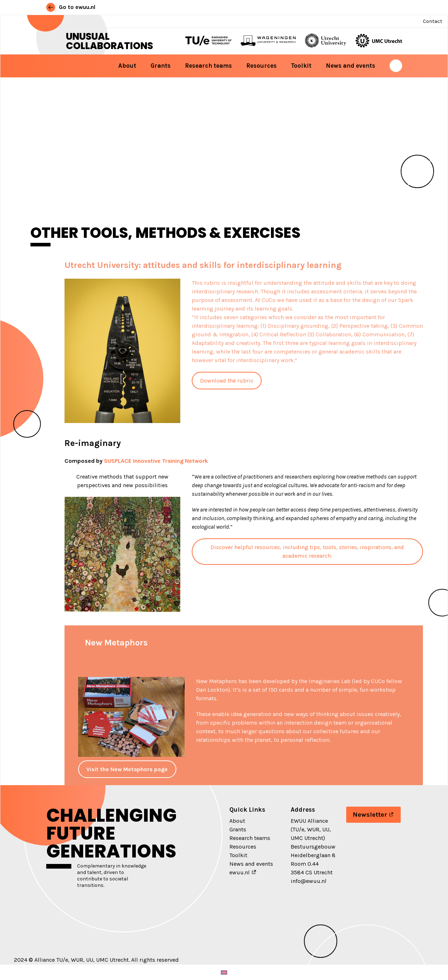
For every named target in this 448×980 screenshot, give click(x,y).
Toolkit (301, 66)
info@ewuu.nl (309, 881)
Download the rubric (227, 381)
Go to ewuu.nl (71, 7)
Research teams (208, 66)
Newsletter (370, 815)
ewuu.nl (240, 872)
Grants (161, 66)
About (127, 66)
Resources (261, 66)
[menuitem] (224, 972)
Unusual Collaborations (109, 41)
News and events (351, 66)
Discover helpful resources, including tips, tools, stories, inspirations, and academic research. (307, 551)
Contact (433, 21)
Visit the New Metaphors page (127, 769)
